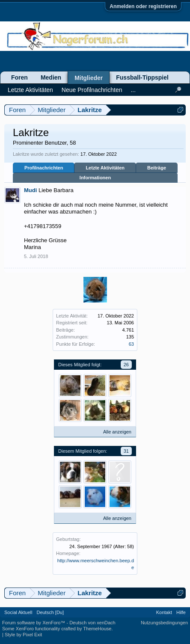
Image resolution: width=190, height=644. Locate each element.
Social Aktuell (18, 612)
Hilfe (181, 612)
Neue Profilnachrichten (92, 90)
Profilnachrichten (44, 168)
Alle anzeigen (117, 432)
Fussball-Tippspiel (142, 77)
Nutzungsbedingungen (164, 623)
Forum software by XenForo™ (34, 623)
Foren (19, 77)
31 (126, 451)
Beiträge (157, 168)
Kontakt (164, 612)
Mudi (30, 190)
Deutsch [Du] (50, 612)
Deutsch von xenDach (92, 623)
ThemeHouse (97, 629)
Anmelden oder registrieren (143, 6)
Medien (51, 77)
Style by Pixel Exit (23, 635)
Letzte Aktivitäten (105, 168)
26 (126, 365)
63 (131, 344)
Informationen (95, 178)
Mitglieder (89, 78)
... (133, 90)
